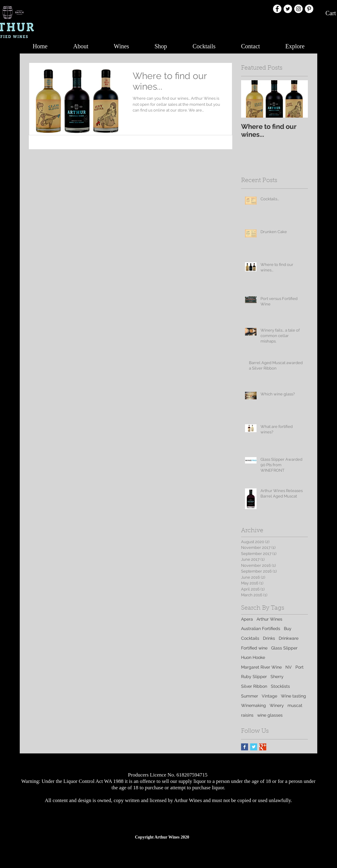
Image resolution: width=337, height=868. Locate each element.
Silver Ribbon (254, 686)
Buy (288, 629)
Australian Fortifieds (261, 629)
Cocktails (250, 638)
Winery (277, 705)
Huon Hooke (253, 657)
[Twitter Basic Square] (254, 747)
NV (289, 667)
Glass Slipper (284, 648)
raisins (247, 715)
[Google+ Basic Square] (263, 747)
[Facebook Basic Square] (245, 747)
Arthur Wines (269, 619)
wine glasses (270, 715)
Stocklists (280, 686)
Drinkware (289, 638)
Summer (250, 696)
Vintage (269, 696)
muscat (295, 705)
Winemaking (254, 705)
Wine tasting (293, 696)
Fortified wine (254, 648)
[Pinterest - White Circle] (309, 9)
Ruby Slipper (254, 677)
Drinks (269, 638)
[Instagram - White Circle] (298, 9)
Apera (247, 619)
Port (300, 667)
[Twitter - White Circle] (288, 9)
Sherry (277, 677)
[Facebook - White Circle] (277, 9)
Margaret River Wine (261, 667)
